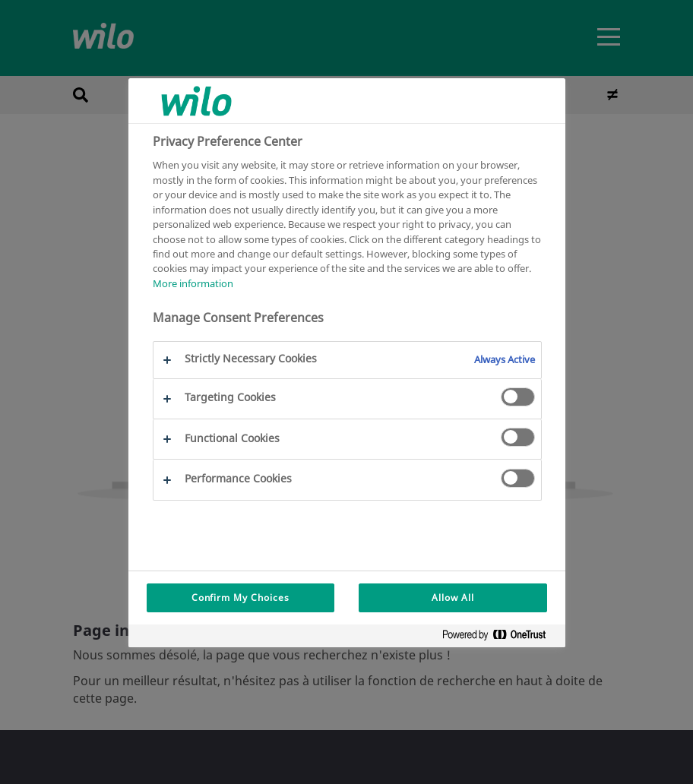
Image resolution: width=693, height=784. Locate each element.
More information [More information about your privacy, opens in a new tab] (193, 283)
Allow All (453, 597)
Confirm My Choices (240, 597)
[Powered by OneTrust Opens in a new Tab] (500, 638)
